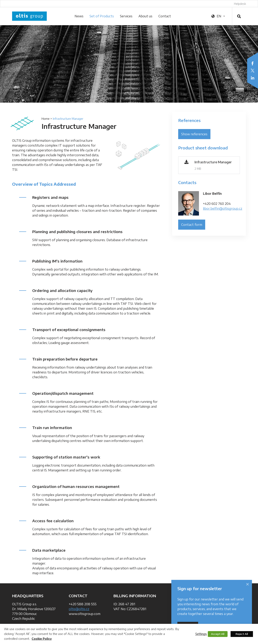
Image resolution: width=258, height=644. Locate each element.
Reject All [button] (242, 634)
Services (126, 16)
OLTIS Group (29, 16)
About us (145, 16)
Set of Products (102, 16)
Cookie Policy (42, 639)
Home (46, 119)
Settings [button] (201, 634)
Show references (194, 134)
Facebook (253, 63)
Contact (165, 16)
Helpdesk (240, 4)
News (79, 16)
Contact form (192, 225)
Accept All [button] (218, 634)
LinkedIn (253, 78)
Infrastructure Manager (213, 162)
